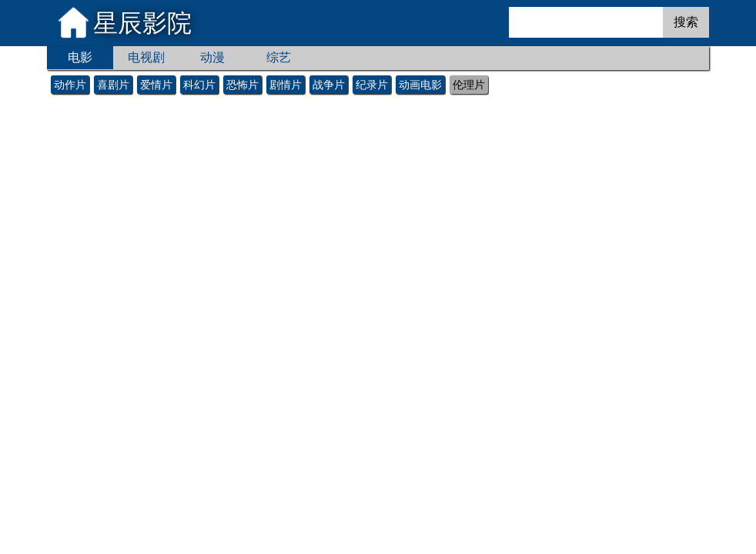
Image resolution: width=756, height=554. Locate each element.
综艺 (279, 57)
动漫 (212, 57)
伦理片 (469, 85)
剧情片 (286, 85)
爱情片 (156, 85)
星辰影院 (142, 23)
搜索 (686, 22)
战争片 (329, 85)
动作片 (70, 85)
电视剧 (146, 57)
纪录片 (372, 85)
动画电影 (420, 85)
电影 (80, 57)
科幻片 (199, 85)
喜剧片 (113, 85)
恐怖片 (243, 85)
